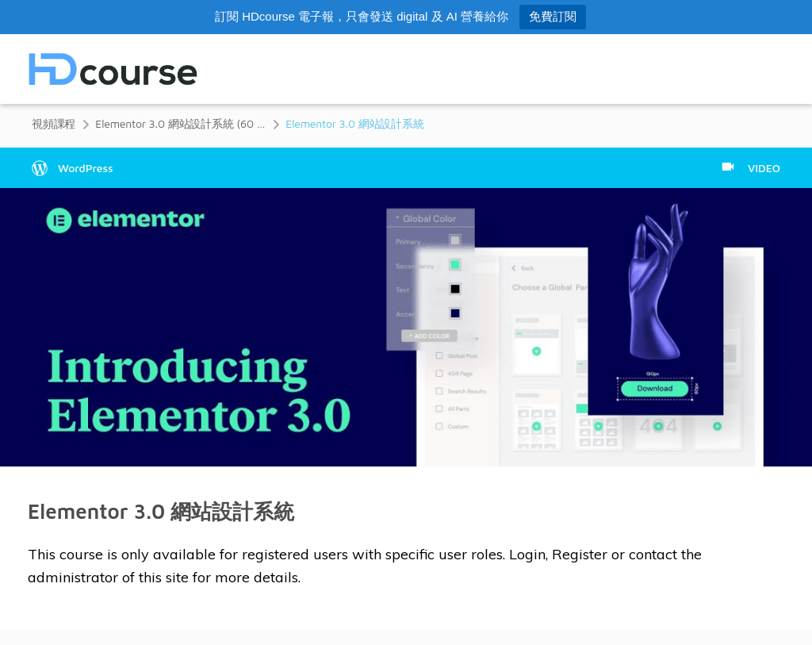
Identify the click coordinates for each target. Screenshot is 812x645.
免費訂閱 (553, 16)
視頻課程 (54, 123)
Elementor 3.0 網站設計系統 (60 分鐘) (180, 123)
